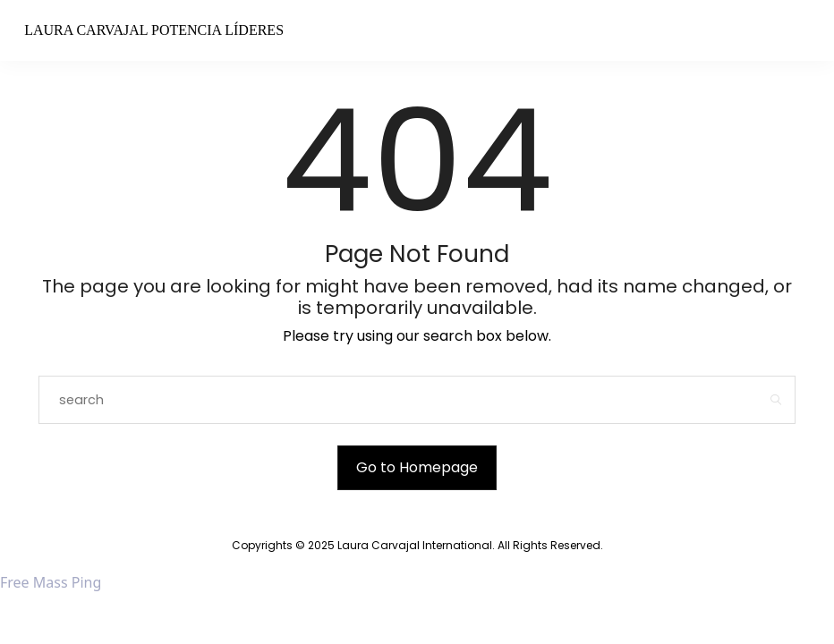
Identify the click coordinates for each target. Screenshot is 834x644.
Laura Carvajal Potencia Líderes (154, 30)
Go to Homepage (417, 467)
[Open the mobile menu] (785, 32)
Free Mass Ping (51, 582)
